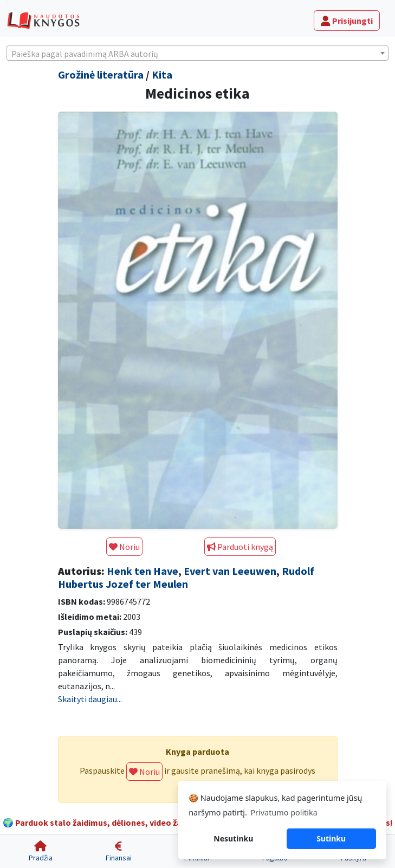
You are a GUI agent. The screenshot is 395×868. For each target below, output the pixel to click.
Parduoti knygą (240, 547)
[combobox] (197, 53)
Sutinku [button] (331, 838)
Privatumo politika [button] (284, 812)
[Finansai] (119, 851)
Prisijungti (347, 21)
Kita (162, 75)
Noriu (124, 547)
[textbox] (197, 54)
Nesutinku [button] (233, 838)
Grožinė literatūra (101, 75)
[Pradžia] (41, 851)
